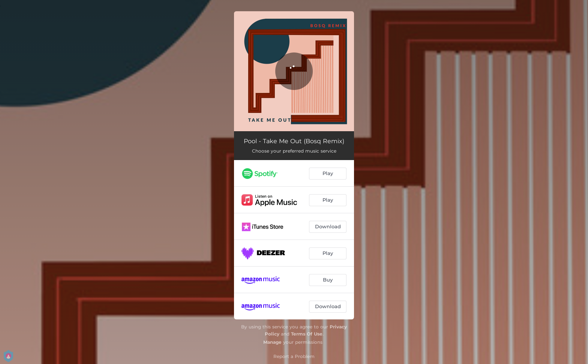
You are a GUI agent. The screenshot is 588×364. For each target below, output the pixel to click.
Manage (272, 342)
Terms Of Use (307, 334)
